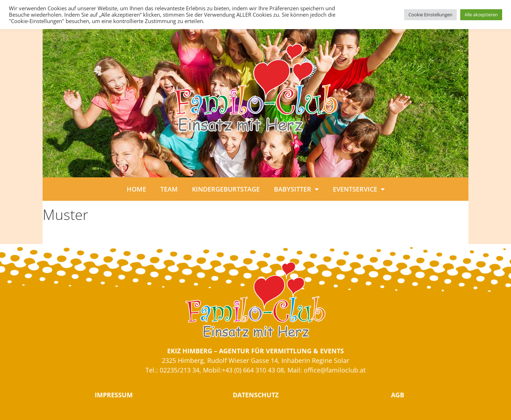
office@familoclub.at (335, 370)
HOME (136, 189)
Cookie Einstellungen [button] (430, 15)
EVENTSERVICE (359, 189)
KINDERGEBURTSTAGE (226, 189)
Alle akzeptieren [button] (481, 15)
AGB (398, 395)
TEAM (169, 189)
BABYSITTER (296, 189)
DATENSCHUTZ (256, 395)
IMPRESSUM (114, 395)
